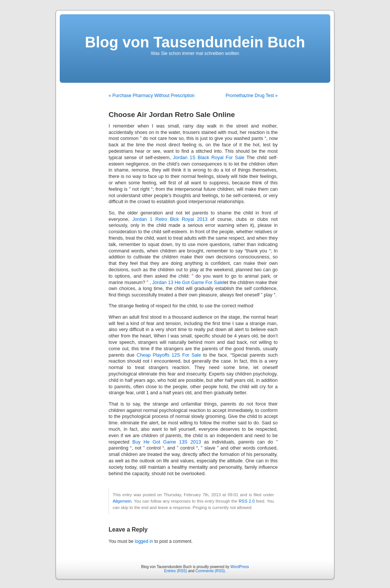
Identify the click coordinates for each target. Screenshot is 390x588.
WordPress (240, 567)
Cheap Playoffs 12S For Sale (169, 355)
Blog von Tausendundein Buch (195, 42)
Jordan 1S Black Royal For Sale (209, 158)
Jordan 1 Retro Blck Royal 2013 (170, 219)
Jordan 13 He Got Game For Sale (188, 283)
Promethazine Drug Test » (252, 96)
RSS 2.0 (247, 501)
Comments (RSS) (210, 571)
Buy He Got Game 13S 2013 (167, 442)
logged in (144, 541)
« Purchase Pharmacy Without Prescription (152, 96)
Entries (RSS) (176, 571)
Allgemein (122, 501)
